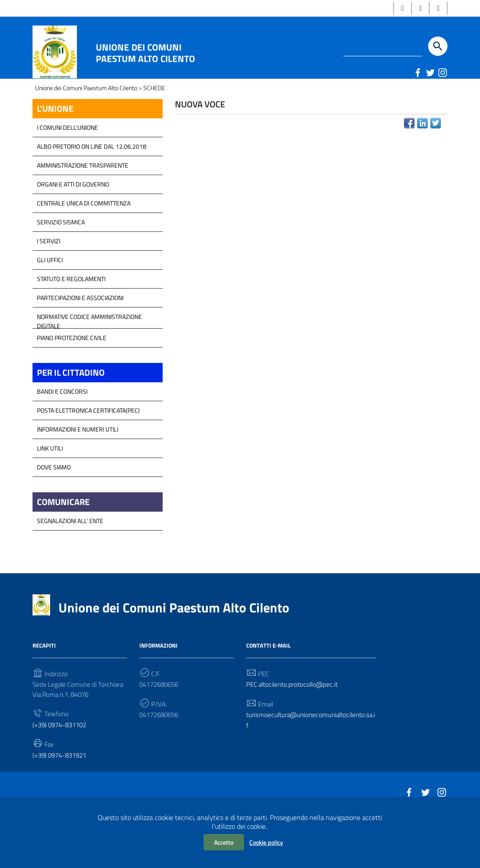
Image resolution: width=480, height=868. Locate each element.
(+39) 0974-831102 (62, 768)
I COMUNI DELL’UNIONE (67, 166)
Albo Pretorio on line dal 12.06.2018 (92, 185)
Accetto (224, 842)
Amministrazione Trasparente (83, 204)
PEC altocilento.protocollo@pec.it (295, 726)
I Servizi (49, 280)
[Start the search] (438, 47)
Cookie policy (266, 842)
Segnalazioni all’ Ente (70, 562)
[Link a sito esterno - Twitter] (430, 73)
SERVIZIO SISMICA (61, 261)
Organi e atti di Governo (73, 223)
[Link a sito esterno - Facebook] (418, 73)
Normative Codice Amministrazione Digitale (89, 358)
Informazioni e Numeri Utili (78, 469)
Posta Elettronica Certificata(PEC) (88, 450)
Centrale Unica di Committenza (84, 242)
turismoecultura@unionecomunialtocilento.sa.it (311, 763)
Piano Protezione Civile (72, 376)
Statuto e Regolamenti (71, 317)
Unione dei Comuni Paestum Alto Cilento (145, 54)
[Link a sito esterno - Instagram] (442, 73)
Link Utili (50, 488)
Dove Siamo (54, 507)
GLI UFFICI (50, 298)
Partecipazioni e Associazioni (80, 336)
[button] (400, 9)
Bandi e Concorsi (62, 431)
